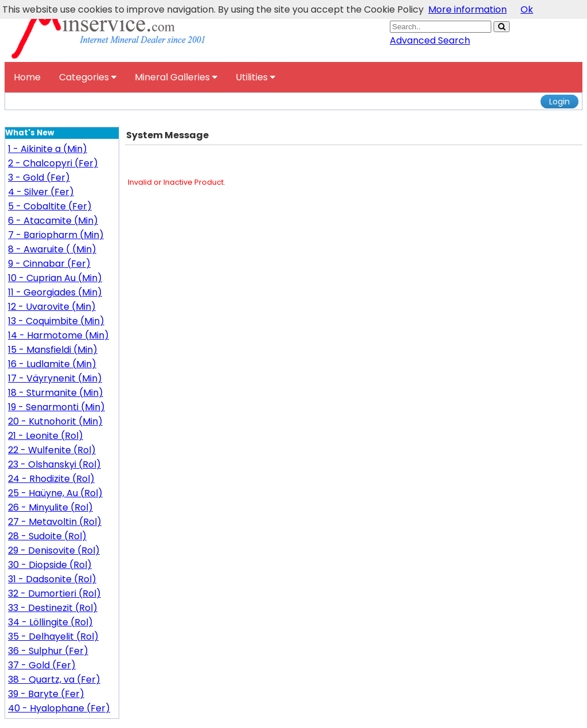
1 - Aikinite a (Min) (48, 149)
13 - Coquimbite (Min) (56, 321)
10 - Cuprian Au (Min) (55, 278)
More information (467, 9)
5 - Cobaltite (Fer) (50, 206)
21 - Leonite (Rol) (46, 436)
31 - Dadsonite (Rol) (52, 579)
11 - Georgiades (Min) (55, 292)
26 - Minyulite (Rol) (50, 507)
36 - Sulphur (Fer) (48, 651)
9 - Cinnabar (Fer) (49, 264)
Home (27, 77)
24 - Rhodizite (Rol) (51, 479)
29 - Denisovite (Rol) (54, 550)
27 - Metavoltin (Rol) (55, 522)
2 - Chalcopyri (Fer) (53, 163)
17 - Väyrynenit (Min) (55, 378)
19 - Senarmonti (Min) (56, 407)
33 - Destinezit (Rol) (53, 608)
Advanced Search (430, 40)
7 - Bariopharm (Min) (56, 235)
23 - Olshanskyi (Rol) (54, 464)
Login (559, 102)
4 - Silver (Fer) (41, 192)
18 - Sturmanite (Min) (56, 393)
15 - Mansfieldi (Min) (53, 350)
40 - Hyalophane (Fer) (59, 708)
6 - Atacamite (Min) (53, 221)
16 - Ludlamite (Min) (52, 364)
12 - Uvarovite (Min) (52, 307)
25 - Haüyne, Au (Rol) (55, 493)
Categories (88, 77)
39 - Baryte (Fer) (46, 694)
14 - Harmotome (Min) (58, 335)
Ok (527, 9)
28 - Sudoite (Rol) (47, 536)
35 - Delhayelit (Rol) (53, 636)
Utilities (255, 77)
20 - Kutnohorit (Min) (55, 421)
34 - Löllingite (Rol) (50, 622)
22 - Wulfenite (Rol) (52, 450)
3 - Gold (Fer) (39, 178)
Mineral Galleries (176, 77)
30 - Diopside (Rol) (50, 565)
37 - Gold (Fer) (42, 665)
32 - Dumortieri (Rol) (54, 593)
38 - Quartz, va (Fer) (54, 680)
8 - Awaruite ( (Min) (52, 249)
